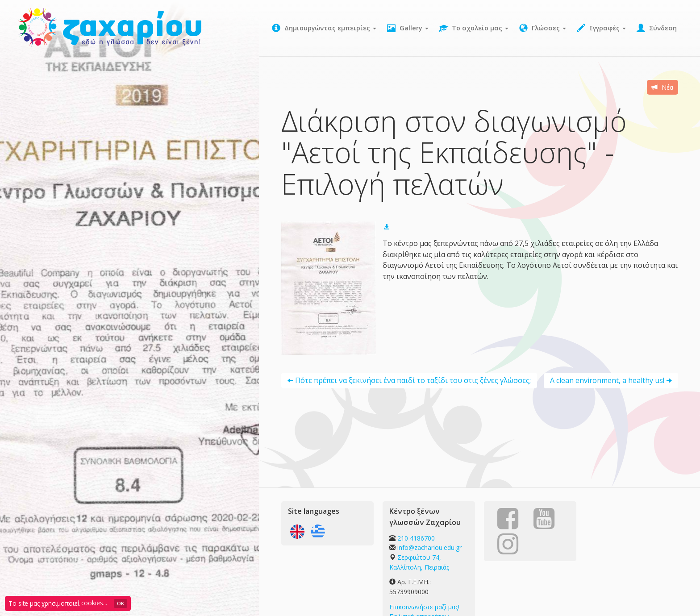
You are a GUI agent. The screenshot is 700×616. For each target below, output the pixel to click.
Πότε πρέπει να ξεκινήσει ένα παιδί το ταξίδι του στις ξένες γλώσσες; (413, 380)
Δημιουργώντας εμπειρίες (324, 28)
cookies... (94, 603)
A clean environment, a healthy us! (607, 380)
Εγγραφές (601, 28)
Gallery (408, 28)
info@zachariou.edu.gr (429, 547)
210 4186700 (416, 538)
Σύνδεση (657, 28)
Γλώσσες (543, 28)
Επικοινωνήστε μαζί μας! (424, 607)
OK (121, 603)
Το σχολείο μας (474, 28)
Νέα (662, 87)
